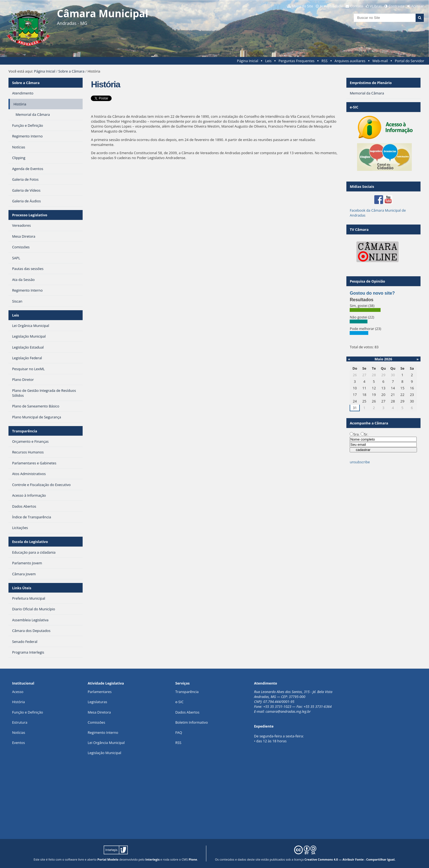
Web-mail (380, 61)
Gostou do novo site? (372, 293)
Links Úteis (22, 588)
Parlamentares (99, 692)
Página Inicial (248, 61)
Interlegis (152, 859)
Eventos (18, 743)
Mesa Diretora (99, 712)
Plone (193, 859)
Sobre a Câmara (71, 71)
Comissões (96, 722)
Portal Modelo (108, 859)
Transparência (25, 431)
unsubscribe (360, 462)
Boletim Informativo (192, 722)
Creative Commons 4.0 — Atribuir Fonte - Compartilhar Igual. (350, 859)
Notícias (19, 732)
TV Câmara (359, 229)
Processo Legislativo (30, 215)
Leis (268, 61)
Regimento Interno (103, 732)
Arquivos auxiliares (350, 61)
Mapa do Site (302, 6)
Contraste (396, 6)
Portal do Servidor (410, 61)
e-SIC (179, 702)
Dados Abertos (187, 712)
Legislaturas (97, 702)
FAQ (179, 732)
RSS (324, 61)
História (18, 702)
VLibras (376, 6)
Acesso (18, 692)
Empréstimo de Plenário (371, 83)
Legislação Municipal (104, 753)
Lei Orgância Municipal (106, 743)
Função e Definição (27, 712)
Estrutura (20, 722)
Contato (357, 6)
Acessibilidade (331, 6)
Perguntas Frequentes (296, 61)
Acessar (418, 6)
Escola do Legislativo (30, 542)
